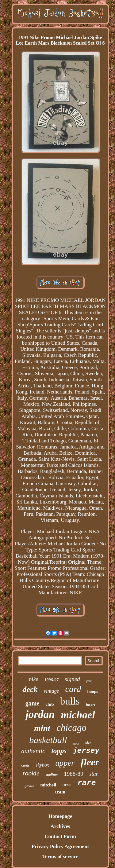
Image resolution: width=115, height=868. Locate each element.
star (94, 774)
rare (87, 783)
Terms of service (60, 857)
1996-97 (51, 680)
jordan (40, 714)
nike (33, 679)
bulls (70, 701)
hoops (93, 692)
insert (90, 704)
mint (42, 728)
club (50, 704)
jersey (86, 751)
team (60, 792)
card (73, 689)
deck (30, 689)
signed (72, 679)
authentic (33, 751)
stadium (52, 775)
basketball (48, 740)
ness (67, 784)
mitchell (48, 785)
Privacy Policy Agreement (60, 846)
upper (65, 763)
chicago (71, 728)
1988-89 (73, 774)
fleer (90, 762)
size (88, 743)
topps (59, 751)
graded (29, 786)
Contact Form (60, 836)
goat (76, 743)
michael (78, 715)
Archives (60, 826)
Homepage (60, 816)
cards (26, 765)
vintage (51, 691)
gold (89, 681)
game (33, 703)
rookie (31, 773)
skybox (42, 765)
